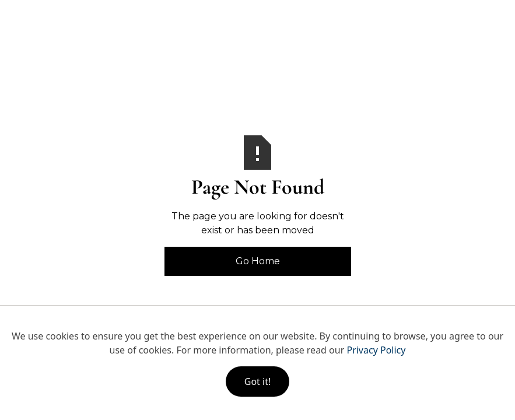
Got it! (257, 381)
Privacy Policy (376, 350)
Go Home (258, 261)
